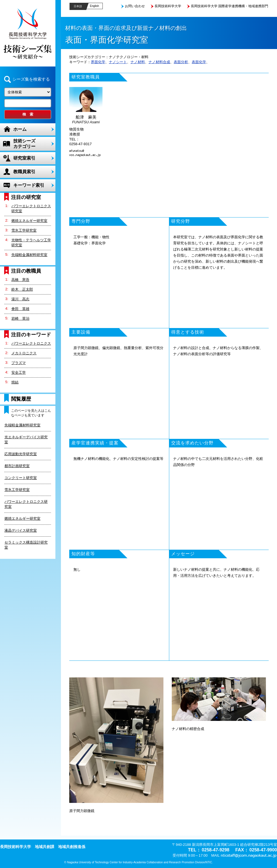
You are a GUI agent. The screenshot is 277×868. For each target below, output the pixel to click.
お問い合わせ (135, 6)
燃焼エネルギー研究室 (29, 221)
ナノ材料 (138, 62)
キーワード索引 (29, 185)
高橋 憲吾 (20, 280)
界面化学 (98, 62)
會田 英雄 (20, 309)
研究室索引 (24, 158)
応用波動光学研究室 (21, 454)
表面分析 (181, 62)
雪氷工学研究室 (24, 230)
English (95, 6)
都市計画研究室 (17, 466)
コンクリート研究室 (21, 478)
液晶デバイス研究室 (21, 530)
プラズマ (19, 363)
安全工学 (19, 372)
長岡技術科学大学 (168, 6)
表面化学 (199, 62)
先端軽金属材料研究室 (29, 255)
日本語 (78, 6)
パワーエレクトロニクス (31, 343)
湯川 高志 (20, 299)
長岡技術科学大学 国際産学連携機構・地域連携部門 (229, 6)
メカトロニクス (24, 353)
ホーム (20, 129)
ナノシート (118, 62)
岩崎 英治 (20, 318)
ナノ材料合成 (159, 62)
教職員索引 (24, 172)
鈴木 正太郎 (22, 289)
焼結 (15, 382)
